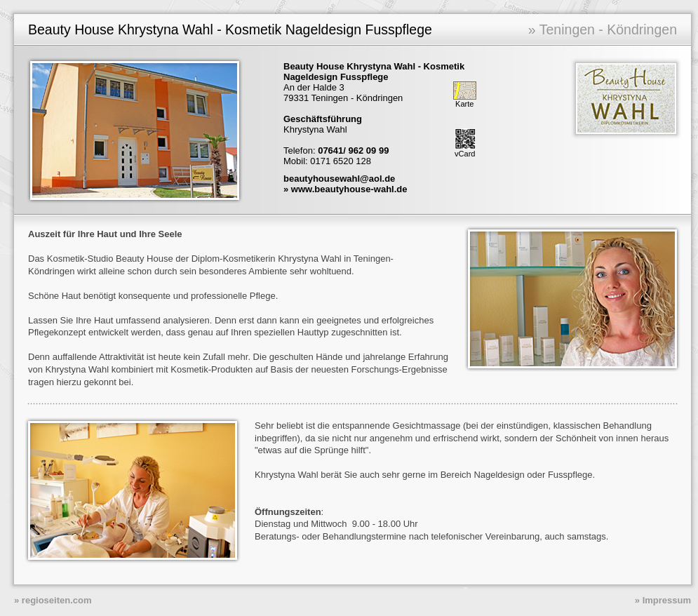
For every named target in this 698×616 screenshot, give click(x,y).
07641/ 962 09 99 (353, 150)
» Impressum (663, 600)
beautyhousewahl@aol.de (339, 179)
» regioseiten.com (53, 600)
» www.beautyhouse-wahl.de (345, 189)
